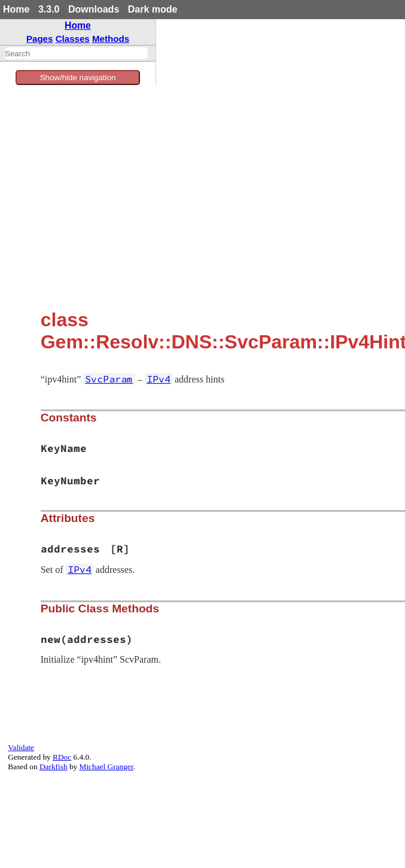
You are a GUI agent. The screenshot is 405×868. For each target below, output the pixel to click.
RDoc (62, 757)
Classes (73, 39)
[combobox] (76, 53)
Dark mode (153, 9)
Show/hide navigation (78, 78)
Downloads (94, 9)
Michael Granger (106, 767)
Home (16, 9)
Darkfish (54, 767)
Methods (111, 39)
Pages (40, 39)
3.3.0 (49, 9)
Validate (21, 747)
